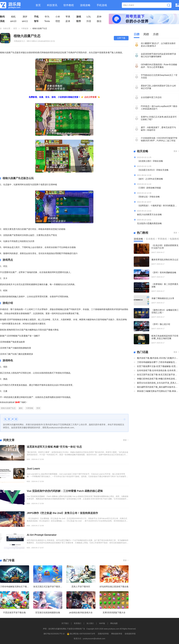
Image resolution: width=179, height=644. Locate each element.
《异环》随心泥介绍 (161, 324)
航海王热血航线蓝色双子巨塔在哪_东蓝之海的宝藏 (165, 337)
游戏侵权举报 (130, 634)
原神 (99, 17)
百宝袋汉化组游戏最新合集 (48, 613)
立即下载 (121, 38)
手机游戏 (102, 5)
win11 (25, 21)
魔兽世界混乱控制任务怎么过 (165, 260)
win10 (13, 21)
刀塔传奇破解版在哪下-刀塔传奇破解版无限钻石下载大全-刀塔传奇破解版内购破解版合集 (158, 362)
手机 (36, 17)
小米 (58, 17)
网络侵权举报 (117, 634)
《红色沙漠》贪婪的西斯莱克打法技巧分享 (165, 247)
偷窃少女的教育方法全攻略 (149, 215)
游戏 (79, 17)
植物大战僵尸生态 (8, 408)
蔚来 (68, 21)
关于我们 (65, 623)
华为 (47, 17)
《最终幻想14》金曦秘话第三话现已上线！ (165, 311)
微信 (99, 21)
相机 (13, 17)
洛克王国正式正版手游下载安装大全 (48, 587)
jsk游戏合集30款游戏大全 (81, 613)
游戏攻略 (85, 5)
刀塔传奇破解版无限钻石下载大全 (15, 587)
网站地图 (114, 623)
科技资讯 (52, 5)
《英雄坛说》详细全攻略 (148, 197)
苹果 (68, 17)
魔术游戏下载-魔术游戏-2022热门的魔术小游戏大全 (158, 358)
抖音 (89, 21)
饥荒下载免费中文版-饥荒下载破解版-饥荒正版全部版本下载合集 (158, 366)
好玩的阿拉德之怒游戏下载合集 (114, 587)
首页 (38, 5)
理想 (58, 21)
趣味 (21, 408)
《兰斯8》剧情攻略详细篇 (149, 188)
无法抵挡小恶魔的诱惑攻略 (149, 223)
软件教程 (69, 5)
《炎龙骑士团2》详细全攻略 (150, 161)
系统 (2, 21)
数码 (2, 17)
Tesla (47, 21)
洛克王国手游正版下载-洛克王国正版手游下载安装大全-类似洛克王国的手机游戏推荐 (158, 375)
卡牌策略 (29, 408)
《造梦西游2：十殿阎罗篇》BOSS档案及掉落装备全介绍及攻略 (158, 206)
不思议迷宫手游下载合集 (14, 613)
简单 (38, 408)
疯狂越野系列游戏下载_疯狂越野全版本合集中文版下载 (158, 387)
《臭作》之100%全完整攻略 (150, 179)
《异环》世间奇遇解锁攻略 (164, 273)
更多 (126, 440)
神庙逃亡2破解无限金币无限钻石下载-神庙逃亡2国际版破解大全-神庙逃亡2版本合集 (158, 391)
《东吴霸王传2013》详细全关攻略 (153, 170)
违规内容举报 (103, 634)
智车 (36, 21)
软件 (79, 21)
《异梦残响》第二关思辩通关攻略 (165, 285)
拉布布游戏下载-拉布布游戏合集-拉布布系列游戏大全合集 (158, 370)
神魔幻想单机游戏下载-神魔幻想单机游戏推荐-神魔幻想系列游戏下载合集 (158, 379)
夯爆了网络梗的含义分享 (163, 298)
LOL (89, 17)
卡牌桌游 (25, 28)
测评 (25, 17)
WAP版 (102, 623)
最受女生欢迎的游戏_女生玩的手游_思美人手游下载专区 (158, 383)
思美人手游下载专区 (81, 587)
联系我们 (78, 623)
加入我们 (90, 623)
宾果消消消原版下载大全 (114, 613)
